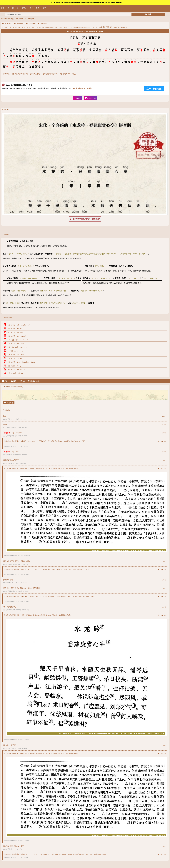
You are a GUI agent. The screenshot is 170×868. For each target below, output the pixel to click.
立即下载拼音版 (154, 89)
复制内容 (77, 98)
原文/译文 (7, 24)
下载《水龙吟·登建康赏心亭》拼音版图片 (85, 219)
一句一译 (19, 24)
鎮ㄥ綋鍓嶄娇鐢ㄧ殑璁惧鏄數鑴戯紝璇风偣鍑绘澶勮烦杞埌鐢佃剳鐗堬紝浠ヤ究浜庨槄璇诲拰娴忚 (87, 2)
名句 (31, 8)
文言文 (24, 8)
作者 (44, 8)
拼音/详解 (31, 24)
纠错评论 (42, 24)
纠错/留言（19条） (34, 381)
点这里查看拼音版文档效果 (82, 88)
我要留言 (9, 403)
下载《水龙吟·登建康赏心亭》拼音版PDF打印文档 (85, 31)
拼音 (5, 381)
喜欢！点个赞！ (91, 98)
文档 (23, 381)
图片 (14, 381)
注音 (38, 8)
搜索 (148, 14)
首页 (3, 8)
